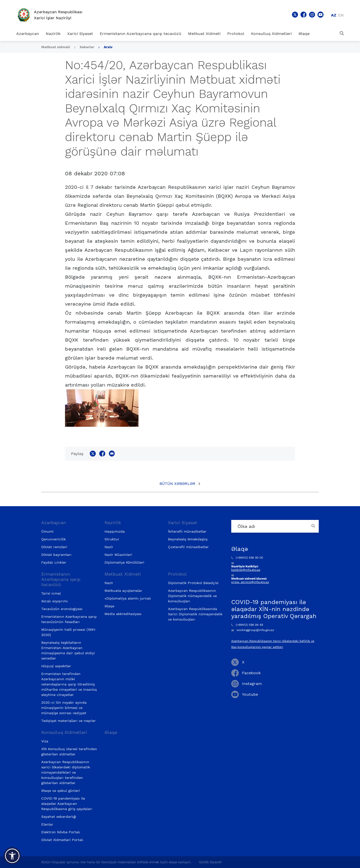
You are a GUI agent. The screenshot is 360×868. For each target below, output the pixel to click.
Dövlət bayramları (56, 555)
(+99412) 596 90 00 (247, 558)
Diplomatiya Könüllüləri (124, 562)
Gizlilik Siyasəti (210, 862)
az (334, 15)
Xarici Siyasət (80, 34)
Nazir (109, 547)
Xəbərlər (87, 47)
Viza (45, 741)
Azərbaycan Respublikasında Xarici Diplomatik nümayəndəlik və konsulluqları (195, 614)
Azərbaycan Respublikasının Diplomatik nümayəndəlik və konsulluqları (192, 596)
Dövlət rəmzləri (54, 547)
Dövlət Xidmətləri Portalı (62, 840)
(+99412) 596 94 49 (247, 625)
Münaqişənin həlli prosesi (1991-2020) (69, 632)
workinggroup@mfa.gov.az (253, 630)
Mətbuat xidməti (56, 47)
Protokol (236, 34)
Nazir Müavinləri (118, 555)
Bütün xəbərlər (177, 484)
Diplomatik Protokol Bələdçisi (193, 583)
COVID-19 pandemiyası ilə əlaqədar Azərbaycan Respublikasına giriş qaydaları (67, 804)
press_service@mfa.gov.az (250, 582)
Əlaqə (304, 34)
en (341, 15)
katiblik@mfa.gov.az (246, 570)
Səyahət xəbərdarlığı (59, 817)
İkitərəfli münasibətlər (187, 531)
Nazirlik (53, 34)
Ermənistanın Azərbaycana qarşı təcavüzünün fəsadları (69, 619)
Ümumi (47, 531)
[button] (12, 856)
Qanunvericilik (53, 539)
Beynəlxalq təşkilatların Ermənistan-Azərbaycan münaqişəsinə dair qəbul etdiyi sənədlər (68, 650)
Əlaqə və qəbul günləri (61, 791)
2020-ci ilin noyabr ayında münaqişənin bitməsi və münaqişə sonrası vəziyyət (64, 708)
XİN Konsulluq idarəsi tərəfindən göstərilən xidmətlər (69, 752)
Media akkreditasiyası (123, 614)
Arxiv (108, 47)
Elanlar (47, 824)
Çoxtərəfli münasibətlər (188, 547)
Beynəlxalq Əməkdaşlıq (188, 539)
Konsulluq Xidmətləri (271, 34)
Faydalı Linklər (54, 562)
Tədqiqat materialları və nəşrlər (68, 721)
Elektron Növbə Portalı (61, 832)
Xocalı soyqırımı (54, 601)
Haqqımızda (115, 531)
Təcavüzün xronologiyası (62, 609)
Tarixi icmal (51, 593)
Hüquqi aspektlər (56, 666)
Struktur (112, 539)
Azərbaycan (28, 34)
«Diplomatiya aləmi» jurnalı (128, 598)
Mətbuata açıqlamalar (123, 591)
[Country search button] (314, 526)
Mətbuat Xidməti (204, 34)
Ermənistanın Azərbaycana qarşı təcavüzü (140, 34)
